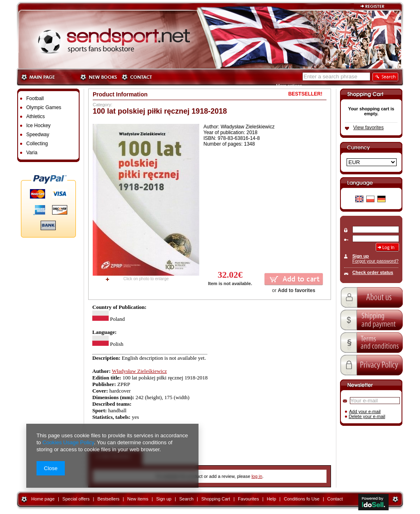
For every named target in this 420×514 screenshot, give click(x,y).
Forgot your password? (375, 261)
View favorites (368, 128)
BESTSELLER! (305, 94)
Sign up (361, 256)
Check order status (373, 272)
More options (289, 86)
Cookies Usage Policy (68, 442)
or (293, 290)
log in (257, 476)
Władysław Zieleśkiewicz (139, 371)
